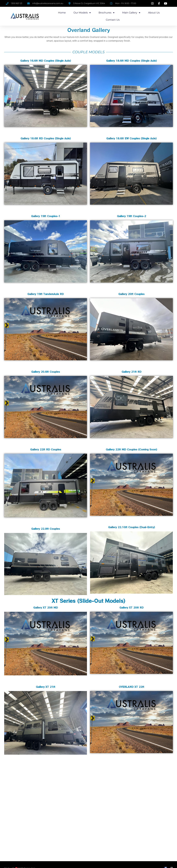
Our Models (82, 13)
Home (62, 13)
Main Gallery (131, 13)
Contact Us (113, 20)
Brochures (107, 13)
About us (154, 13)
